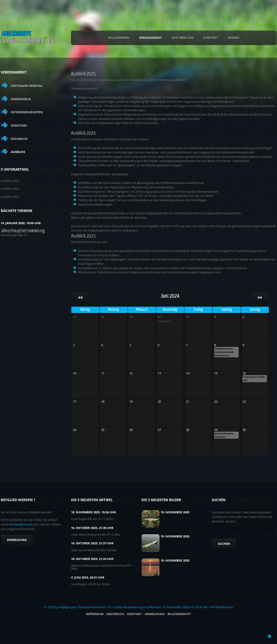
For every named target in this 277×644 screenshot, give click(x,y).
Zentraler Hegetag (27, 86)
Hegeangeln (21, 99)
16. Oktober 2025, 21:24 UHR (92, 559)
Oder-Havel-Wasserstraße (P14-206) (95, 534)
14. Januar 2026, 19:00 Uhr (21, 223)
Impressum (95, 614)
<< (80, 297)
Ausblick (18, 152)
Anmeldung (17, 540)
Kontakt (211, 38)
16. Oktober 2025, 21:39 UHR (92, 528)
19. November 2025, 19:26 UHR (94, 512)
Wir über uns (183, 38)
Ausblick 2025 (10, 181)
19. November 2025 (175, 512)
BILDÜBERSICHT (179, 614)
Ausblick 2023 (10, 197)
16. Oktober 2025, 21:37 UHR (92, 543)
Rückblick (19, 139)
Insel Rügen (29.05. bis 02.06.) (91, 584)
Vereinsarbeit (150, 38)
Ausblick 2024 (10, 189)
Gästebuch (115, 614)
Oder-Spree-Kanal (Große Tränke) (94, 550)
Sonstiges (19, 125)
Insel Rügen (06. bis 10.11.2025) (92, 519)
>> (260, 297)
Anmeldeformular (21, 524)
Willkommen (119, 38)
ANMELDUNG (155, 614)
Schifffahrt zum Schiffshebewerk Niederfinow (224, 352)
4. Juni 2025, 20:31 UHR (88, 577)
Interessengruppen (27, 112)
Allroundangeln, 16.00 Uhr (224, 435)
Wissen (234, 38)
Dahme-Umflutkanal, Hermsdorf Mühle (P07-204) (102, 567)
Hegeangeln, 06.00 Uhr (254, 379)
